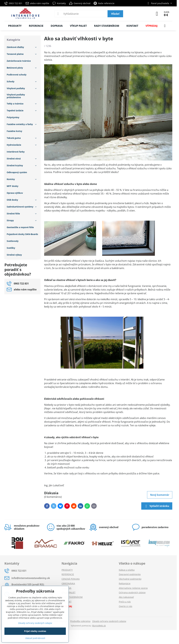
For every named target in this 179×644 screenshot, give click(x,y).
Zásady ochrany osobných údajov (109, 621)
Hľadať (115, 14)
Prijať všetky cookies (35, 631)
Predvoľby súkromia (80, 621)
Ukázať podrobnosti (35, 638)
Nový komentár (160, 495)
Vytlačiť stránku (157, 506)
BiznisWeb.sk (99, 626)
